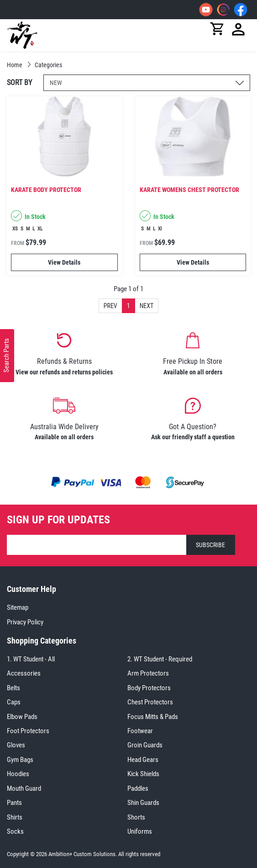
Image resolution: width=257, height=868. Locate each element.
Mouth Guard (24, 788)
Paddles (138, 788)
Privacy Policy (25, 622)
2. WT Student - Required (160, 659)
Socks (15, 831)
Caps (14, 702)
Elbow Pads (22, 717)
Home (15, 65)
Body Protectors (149, 688)
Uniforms (140, 831)
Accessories (24, 673)
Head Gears (143, 760)
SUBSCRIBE (210, 545)
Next (147, 306)
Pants (14, 803)
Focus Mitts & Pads (153, 717)
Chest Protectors (150, 702)
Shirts (15, 817)
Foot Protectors (28, 731)
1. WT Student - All (31, 659)
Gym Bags (20, 760)
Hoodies (18, 774)
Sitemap (18, 607)
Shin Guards (143, 803)
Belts (13, 688)
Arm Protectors (148, 673)
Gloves (16, 745)
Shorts (136, 817)
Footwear (140, 731)
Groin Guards (145, 745)
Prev (110, 306)
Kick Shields (143, 774)
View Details (64, 262)
